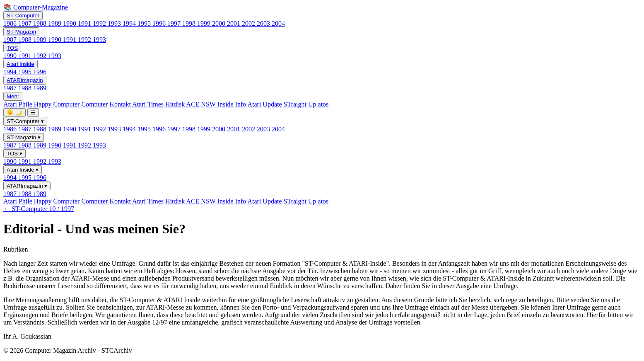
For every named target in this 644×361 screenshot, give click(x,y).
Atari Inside (21, 64)
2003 (264, 23)
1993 (115, 23)
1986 (11, 23)
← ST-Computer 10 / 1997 (39, 209)
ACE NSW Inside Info (217, 104)
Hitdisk (176, 104)
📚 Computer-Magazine (36, 7)
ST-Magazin (21, 32)
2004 (278, 23)
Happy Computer (58, 104)
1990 (70, 23)
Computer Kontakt (107, 104)
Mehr (13, 96)
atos (323, 104)
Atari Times (149, 104)
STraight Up (301, 104)
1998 (190, 23)
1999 (205, 23)
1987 (26, 23)
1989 (55, 23)
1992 (100, 23)
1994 (130, 23)
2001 (234, 23)
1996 (160, 23)
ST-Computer (23, 16)
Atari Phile (19, 104)
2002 (249, 23)
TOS (12, 48)
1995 (145, 23)
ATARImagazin (25, 80)
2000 (219, 23)
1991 (85, 23)
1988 (41, 23)
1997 (175, 23)
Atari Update (265, 104)
